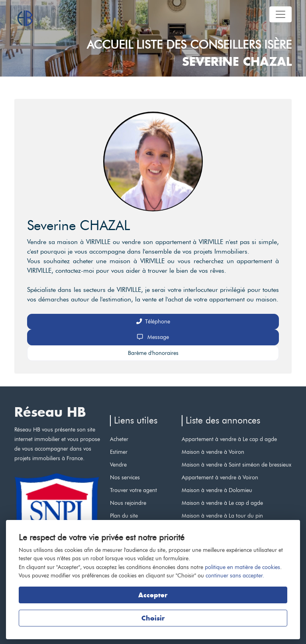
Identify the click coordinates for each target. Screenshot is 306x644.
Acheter (119, 439)
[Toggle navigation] (280, 14)
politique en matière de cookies (242, 567)
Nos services (125, 477)
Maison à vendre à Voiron (213, 452)
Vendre (118, 465)
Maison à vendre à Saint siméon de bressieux (236, 465)
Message (153, 337)
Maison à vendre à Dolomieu (217, 490)
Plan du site (124, 516)
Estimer (119, 452)
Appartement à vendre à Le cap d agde (229, 439)
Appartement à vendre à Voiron (220, 477)
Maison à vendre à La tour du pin (222, 516)
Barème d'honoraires (153, 353)
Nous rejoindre (128, 503)
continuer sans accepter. (235, 575)
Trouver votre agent (133, 490)
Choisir (153, 618)
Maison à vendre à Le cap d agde (222, 503)
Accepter (153, 595)
